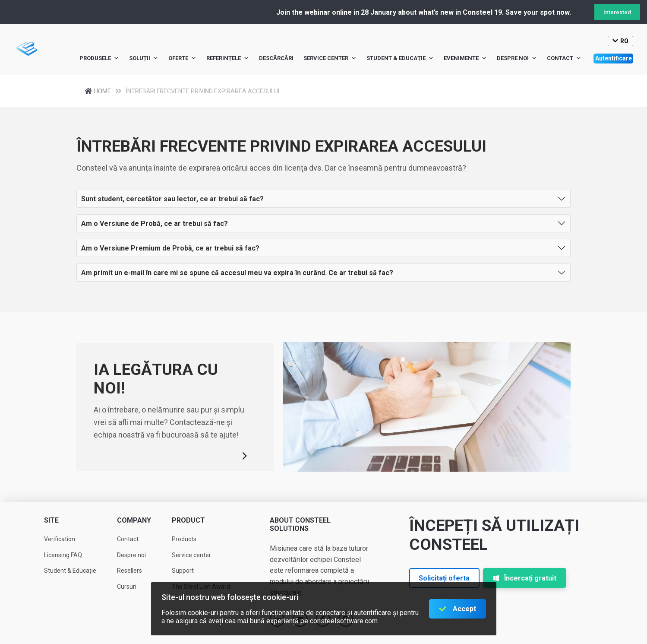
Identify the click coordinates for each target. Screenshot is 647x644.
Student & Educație (400, 58)
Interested (617, 12)
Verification (60, 539)
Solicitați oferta (444, 578)
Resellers (129, 571)
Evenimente (465, 58)
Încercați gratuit (525, 578)
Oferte (182, 58)
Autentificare (614, 58)
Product (188, 520)
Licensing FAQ (63, 555)
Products (184, 539)
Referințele (228, 58)
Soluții (144, 58)
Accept (464, 609)
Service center (330, 58)
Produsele (99, 58)
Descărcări (276, 58)
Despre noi (517, 58)
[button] (323, 199)
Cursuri (127, 587)
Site (51, 520)
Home (105, 91)
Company (134, 520)
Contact (564, 58)
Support (183, 571)
